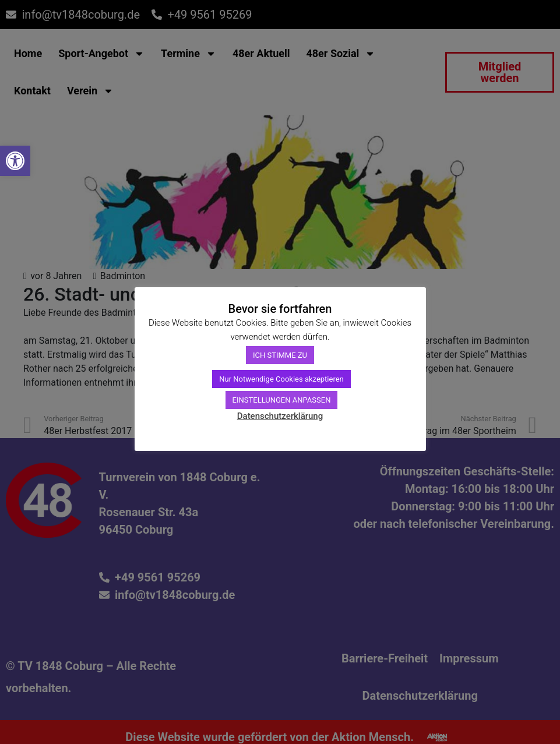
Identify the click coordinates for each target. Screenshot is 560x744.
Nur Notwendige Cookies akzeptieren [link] (281, 379)
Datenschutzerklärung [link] (280, 416)
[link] (15, 161)
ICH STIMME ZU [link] (280, 355)
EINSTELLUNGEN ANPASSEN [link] (282, 400)
